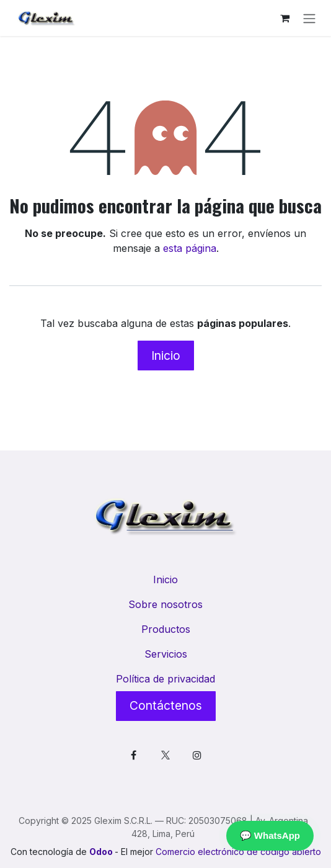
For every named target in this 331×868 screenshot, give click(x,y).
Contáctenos (166, 705)
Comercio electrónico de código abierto (238, 852)
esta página (190, 248)
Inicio (166, 356)
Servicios (166, 654)
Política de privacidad (165, 679)
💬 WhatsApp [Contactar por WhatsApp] (270, 835)
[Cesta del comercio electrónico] (285, 18)
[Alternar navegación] (309, 18)
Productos (166, 629)
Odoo (102, 852)
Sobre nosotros (165, 604)
